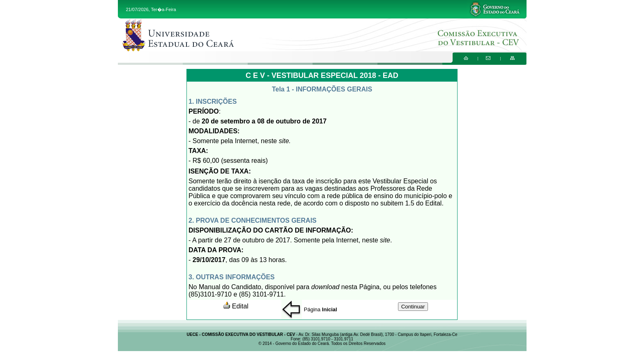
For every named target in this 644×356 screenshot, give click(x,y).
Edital (236, 306)
